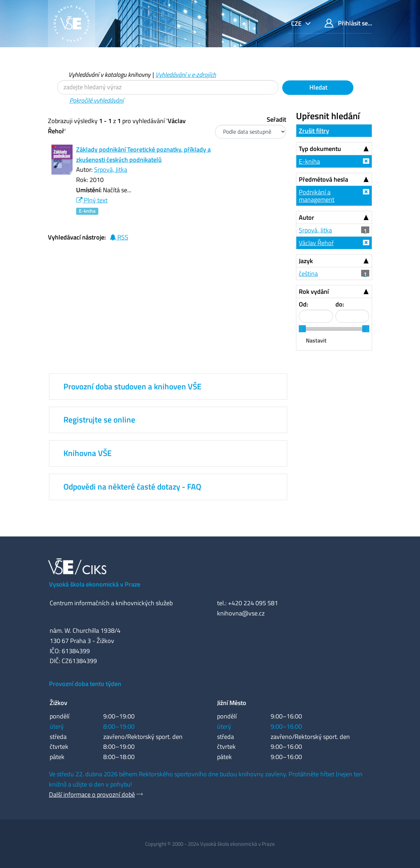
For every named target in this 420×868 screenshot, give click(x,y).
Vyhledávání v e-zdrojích (186, 75)
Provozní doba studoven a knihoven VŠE (132, 387)
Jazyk (306, 261)
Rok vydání (314, 292)
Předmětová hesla (323, 179)
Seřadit (276, 119)
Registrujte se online (99, 420)
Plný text (92, 200)
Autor (307, 217)
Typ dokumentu (320, 149)
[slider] (302, 329)
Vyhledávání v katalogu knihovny (109, 75)
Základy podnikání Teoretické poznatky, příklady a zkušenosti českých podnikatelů (143, 154)
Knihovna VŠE (88, 453)
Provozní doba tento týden (85, 684)
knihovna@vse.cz (241, 613)
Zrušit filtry (314, 131)
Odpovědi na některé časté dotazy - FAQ (132, 487)
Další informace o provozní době (92, 794)
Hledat (318, 87)
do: (340, 304)
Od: (303, 304)
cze (297, 23)
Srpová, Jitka (111, 169)
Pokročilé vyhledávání (97, 100)
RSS (119, 237)
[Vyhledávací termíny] (168, 87)
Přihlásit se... (348, 23)
